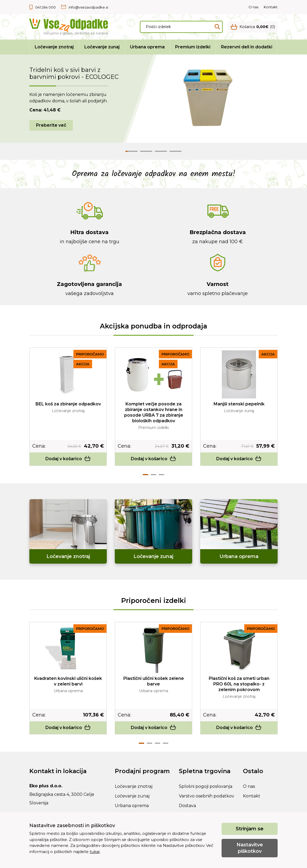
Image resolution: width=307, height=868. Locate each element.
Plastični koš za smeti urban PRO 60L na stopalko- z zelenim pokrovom (239, 684)
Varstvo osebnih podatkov (206, 796)
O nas (253, 7)
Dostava (187, 806)
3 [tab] (162, 475)
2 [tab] (153, 475)
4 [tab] (166, 743)
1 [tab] (145, 475)
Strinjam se (250, 829)
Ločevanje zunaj (102, 47)
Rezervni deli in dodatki (247, 47)
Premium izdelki (193, 47)
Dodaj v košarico (68, 459)
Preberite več (51, 125)
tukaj (95, 852)
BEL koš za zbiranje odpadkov (68, 404)
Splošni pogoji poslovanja (206, 786)
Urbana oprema (147, 47)
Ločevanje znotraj (54, 47)
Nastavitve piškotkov (250, 848)
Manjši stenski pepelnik (239, 404)
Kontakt (271, 7)
